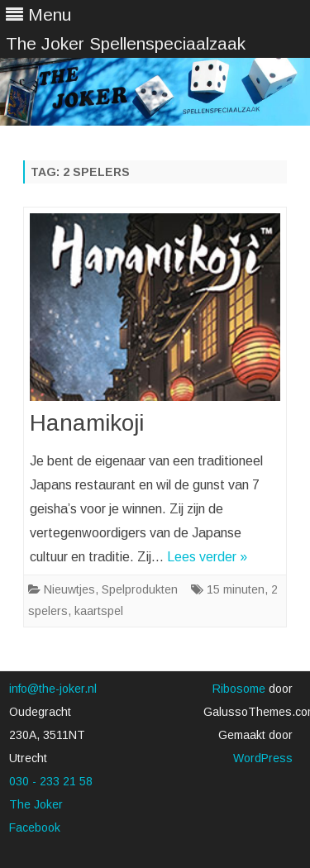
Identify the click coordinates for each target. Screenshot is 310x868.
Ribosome (239, 689)
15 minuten (236, 589)
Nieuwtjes (69, 589)
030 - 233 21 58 (51, 781)
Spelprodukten (140, 589)
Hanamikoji (87, 423)
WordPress (263, 758)
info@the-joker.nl (53, 689)
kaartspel (99, 611)
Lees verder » (207, 557)
